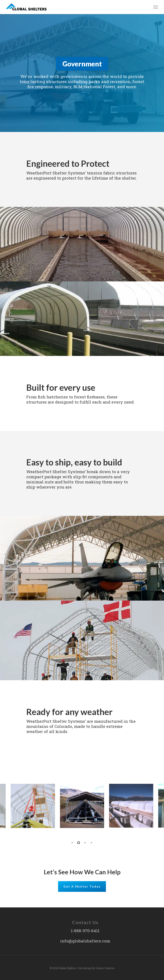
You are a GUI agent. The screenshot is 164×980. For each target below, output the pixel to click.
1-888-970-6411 (85, 931)
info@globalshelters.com (85, 941)
